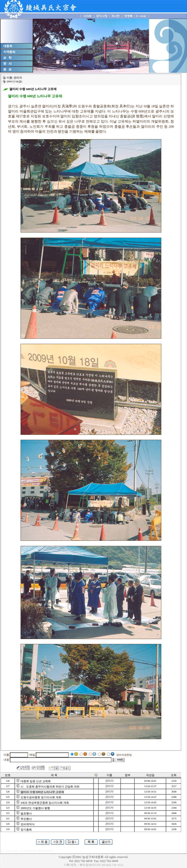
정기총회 (26, 830)
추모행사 (26, 819)
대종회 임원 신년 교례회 (36, 781)
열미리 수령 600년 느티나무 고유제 (42, 792)
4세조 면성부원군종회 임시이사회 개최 (45, 803)
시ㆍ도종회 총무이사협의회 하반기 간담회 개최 (50, 787)
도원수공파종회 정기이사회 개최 (41, 797)
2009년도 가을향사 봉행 (35, 808)
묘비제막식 (28, 824)
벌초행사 (26, 814)
